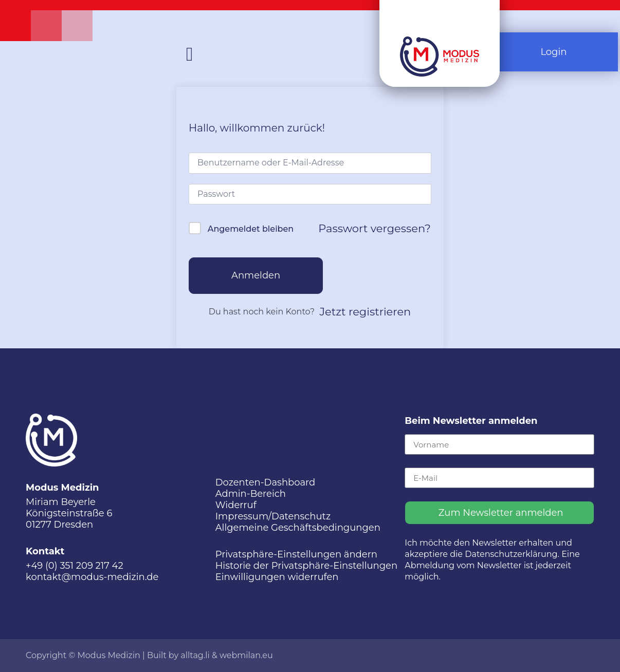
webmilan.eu (246, 655)
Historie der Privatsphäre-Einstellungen (307, 566)
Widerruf (236, 505)
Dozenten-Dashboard (266, 482)
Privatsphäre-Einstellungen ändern (296, 554)
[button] (190, 54)
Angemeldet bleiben (251, 229)
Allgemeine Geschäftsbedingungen (298, 528)
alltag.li (195, 655)
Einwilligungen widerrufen (277, 577)
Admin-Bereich (251, 494)
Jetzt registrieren (366, 312)
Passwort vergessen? (375, 228)
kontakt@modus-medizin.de (92, 577)
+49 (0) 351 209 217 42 (75, 566)
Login (553, 52)
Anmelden (256, 275)
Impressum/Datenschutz (273, 516)
